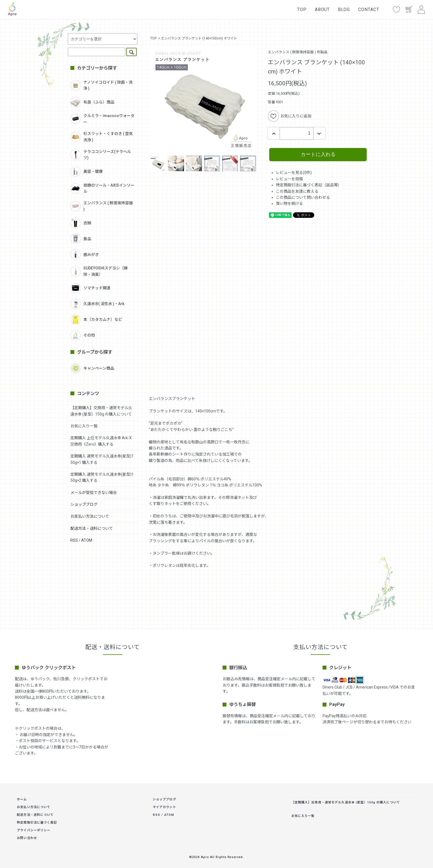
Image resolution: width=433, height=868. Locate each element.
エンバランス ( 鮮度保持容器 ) (102, 206)
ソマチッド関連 (90, 288)
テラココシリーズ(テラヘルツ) (101, 155)
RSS (74, 540)
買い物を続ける (289, 203)
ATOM (87, 540)
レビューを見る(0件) (294, 173)
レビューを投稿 (289, 179)
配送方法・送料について (92, 528)
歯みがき (85, 254)
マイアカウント (164, 807)
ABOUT (322, 10)
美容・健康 (87, 172)
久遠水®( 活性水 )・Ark (97, 304)
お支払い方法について (90, 516)
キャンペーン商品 (92, 368)
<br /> (257, 304)
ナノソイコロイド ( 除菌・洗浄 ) (101, 85)
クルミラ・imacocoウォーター (102, 119)
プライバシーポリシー (34, 830)
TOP (302, 10)
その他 (83, 335)
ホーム (22, 799)
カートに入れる (318, 154)
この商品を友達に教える (297, 191)
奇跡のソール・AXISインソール (102, 188)
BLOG (344, 10)
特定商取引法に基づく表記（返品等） (309, 185)
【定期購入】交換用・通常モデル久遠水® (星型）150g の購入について (346, 802)
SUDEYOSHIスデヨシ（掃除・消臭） (99, 271)
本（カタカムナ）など (96, 320)
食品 (81, 239)
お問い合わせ (27, 838)
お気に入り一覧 (84, 426)
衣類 (81, 223)
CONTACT (369, 10)
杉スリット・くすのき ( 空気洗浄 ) (102, 137)
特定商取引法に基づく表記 (37, 823)
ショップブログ (84, 504)
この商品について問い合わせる (303, 197)
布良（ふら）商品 (92, 102)
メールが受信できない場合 (94, 493)
